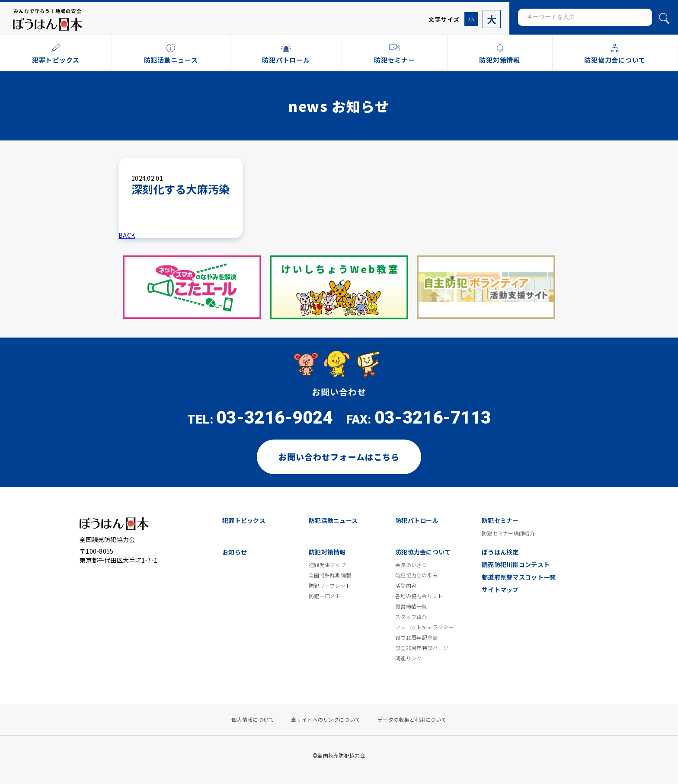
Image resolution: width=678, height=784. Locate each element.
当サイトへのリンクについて (326, 720)
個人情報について (253, 720)
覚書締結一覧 (411, 606)
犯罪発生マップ (327, 565)
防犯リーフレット (330, 586)
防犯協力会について (423, 552)
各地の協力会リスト (419, 596)
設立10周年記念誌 (417, 637)
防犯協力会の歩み (416, 575)
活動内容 (406, 586)
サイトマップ (500, 590)
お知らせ (235, 552)
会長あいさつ (411, 565)
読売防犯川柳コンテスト (516, 564)
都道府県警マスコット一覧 (519, 577)
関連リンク (408, 658)
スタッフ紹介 (411, 617)
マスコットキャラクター (424, 627)
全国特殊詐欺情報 (330, 575)
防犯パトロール (417, 520)
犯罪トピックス (244, 520)
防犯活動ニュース (333, 520)
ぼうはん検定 (500, 552)
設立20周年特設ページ (422, 648)
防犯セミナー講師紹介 (508, 533)
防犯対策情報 (327, 552)
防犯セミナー (500, 520)
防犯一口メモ (325, 596)
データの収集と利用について (412, 720)
